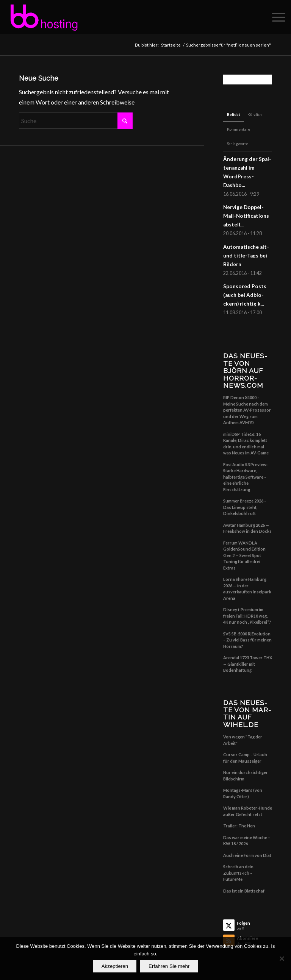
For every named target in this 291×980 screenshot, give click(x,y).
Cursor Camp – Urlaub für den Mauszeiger (245, 758)
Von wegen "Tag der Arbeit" (243, 740)
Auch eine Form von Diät (247, 855)
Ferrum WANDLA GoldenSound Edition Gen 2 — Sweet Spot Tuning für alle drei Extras (244, 555)
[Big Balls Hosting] (44, 17)
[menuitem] (275, 17)
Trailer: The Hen (239, 826)
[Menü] (275, 17)
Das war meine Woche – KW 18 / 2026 (247, 841)
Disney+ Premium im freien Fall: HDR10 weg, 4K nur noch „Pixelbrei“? (247, 616)
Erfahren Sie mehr (169, 966)
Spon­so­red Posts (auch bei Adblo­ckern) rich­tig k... (245, 295)
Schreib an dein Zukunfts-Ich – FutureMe (238, 873)
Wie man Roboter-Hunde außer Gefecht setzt (248, 811)
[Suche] (76, 121)
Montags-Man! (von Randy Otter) (243, 793)
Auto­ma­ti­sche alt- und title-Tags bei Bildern (246, 256)
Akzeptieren (115, 966)
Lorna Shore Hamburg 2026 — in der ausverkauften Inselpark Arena (247, 589)
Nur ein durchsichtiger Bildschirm (246, 776)
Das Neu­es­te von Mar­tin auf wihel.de (247, 714)
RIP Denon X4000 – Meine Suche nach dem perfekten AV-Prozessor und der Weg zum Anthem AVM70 (247, 410)
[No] (282, 958)
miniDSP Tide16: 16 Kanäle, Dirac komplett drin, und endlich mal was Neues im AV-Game (246, 444)
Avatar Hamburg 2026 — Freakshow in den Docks (247, 528)
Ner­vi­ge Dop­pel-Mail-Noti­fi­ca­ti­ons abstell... (246, 216)
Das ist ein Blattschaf (244, 891)
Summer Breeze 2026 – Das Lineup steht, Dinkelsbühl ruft (245, 507)
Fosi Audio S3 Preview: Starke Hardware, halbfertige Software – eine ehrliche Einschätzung (245, 477)
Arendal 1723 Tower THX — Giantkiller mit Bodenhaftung (248, 664)
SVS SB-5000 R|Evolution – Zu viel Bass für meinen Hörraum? (247, 640)
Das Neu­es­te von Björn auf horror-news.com (245, 371)
